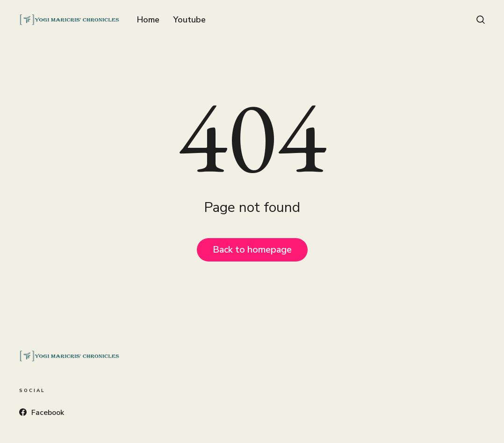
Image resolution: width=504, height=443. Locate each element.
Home (148, 20)
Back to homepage (252, 250)
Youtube (189, 20)
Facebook (42, 413)
